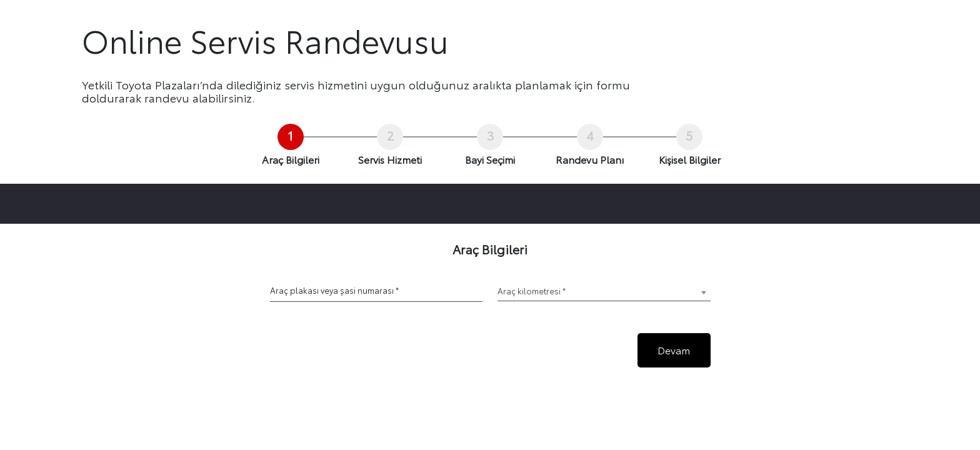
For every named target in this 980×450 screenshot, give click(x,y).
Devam (674, 350)
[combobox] (604, 292)
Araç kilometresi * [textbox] (532, 291)
